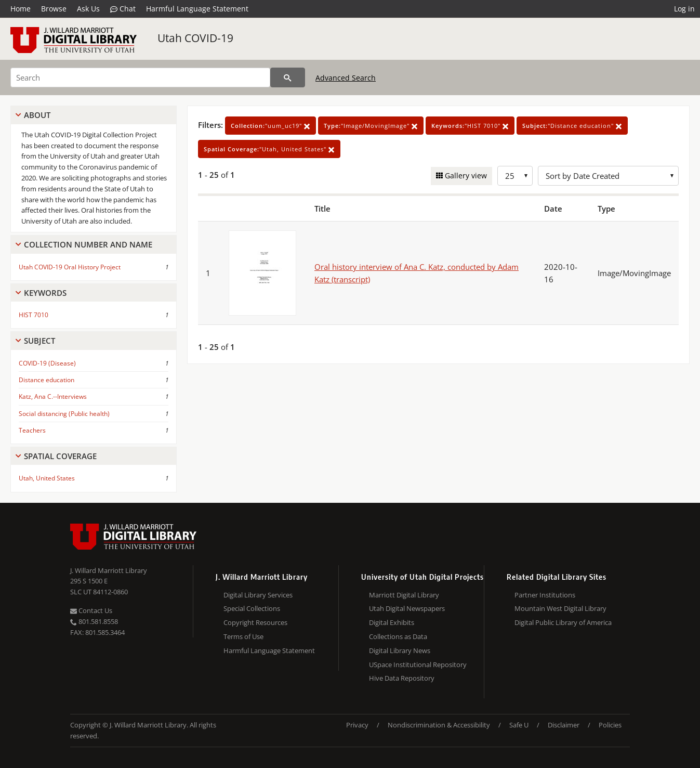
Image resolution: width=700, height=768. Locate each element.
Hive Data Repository (402, 678)
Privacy (357, 725)
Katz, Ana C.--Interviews (53, 396)
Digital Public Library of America (563, 622)
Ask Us (88, 9)
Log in (684, 9)
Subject (39, 341)
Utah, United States (47, 478)
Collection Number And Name (88, 244)
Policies (610, 725)
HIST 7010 (34, 315)
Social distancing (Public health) (64, 414)
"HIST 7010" (470, 126)
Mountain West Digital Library (560, 608)
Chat (123, 9)
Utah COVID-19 (195, 38)
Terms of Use (243, 636)
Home (21, 9)
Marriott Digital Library (404, 595)
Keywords (45, 293)
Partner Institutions (545, 595)
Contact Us (91, 610)
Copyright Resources (255, 622)
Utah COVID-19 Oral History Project (70, 267)
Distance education (47, 380)
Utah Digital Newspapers (407, 608)
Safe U (519, 725)
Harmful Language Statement (197, 9)
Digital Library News (400, 650)
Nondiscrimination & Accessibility (439, 725)
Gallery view (465, 175)
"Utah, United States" (269, 149)
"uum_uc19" (270, 126)
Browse (54, 9)
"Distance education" (572, 126)
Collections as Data (398, 636)
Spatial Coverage (60, 456)
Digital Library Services (258, 595)
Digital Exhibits (392, 622)
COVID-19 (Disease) (47, 363)
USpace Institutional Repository (418, 665)
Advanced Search (346, 78)
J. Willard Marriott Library (109, 570)
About (37, 115)
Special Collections (252, 608)
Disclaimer (564, 725)
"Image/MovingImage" (371, 126)
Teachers (32, 430)
